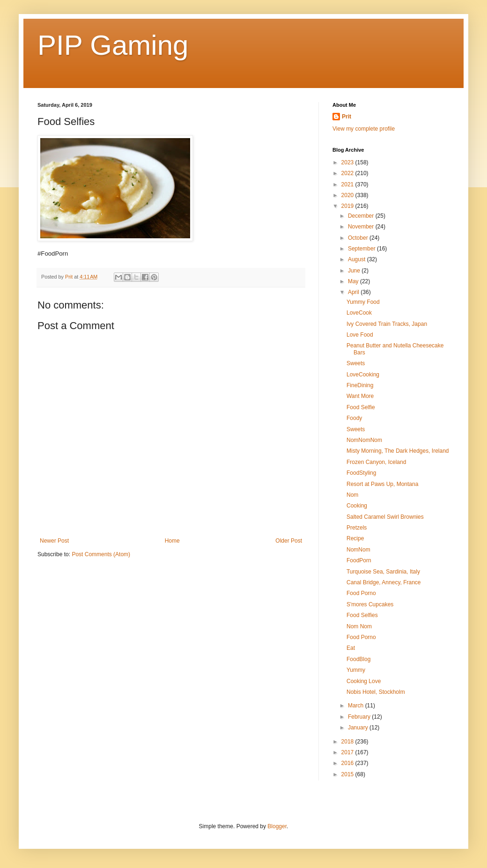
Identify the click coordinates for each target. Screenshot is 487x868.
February (360, 717)
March (357, 706)
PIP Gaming (113, 45)
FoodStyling (361, 473)
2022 (348, 173)
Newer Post (54, 541)
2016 (348, 763)
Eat (351, 648)
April (354, 292)
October (359, 238)
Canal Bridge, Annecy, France (384, 582)
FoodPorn (359, 560)
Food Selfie (361, 407)
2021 (348, 184)
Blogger (277, 826)
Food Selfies (362, 615)
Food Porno (361, 593)
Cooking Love (364, 681)
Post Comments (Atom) (101, 554)
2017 (348, 752)
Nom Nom (359, 626)
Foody (354, 418)
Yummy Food (363, 302)
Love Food (360, 335)
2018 (348, 742)
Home (172, 541)
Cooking (357, 506)
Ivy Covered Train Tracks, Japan (387, 324)
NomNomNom (364, 440)
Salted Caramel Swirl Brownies (385, 517)
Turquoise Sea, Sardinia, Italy (383, 572)
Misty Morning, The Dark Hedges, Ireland (398, 451)
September (362, 249)
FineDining (360, 385)
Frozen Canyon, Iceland (376, 462)
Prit (347, 117)
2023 (348, 162)
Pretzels (357, 528)
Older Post (289, 541)
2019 (348, 206)
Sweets (356, 363)
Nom (352, 495)
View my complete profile (364, 129)
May (354, 281)
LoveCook (359, 313)
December (362, 216)
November (362, 227)
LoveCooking (363, 375)
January (359, 728)
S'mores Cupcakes (370, 604)
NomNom (358, 550)
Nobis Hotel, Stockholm (376, 692)
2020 (348, 195)
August (358, 259)
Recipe (355, 538)
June (355, 271)
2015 (348, 774)
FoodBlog (358, 659)
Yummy (356, 670)
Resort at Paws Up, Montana (382, 484)
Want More (360, 396)
